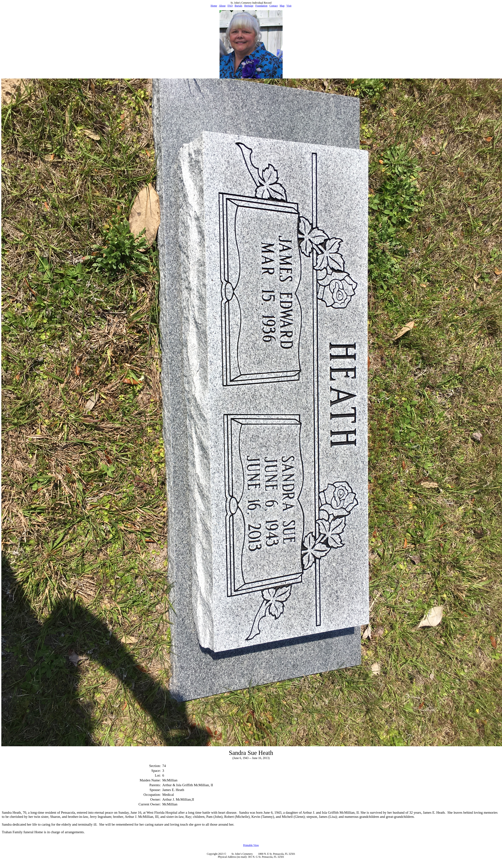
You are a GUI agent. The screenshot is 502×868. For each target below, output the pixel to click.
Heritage (249, 6)
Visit (289, 6)
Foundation (261, 6)
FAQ (230, 6)
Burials (238, 6)
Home (214, 6)
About (222, 6)
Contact (274, 6)
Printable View (251, 845)
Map (282, 6)
